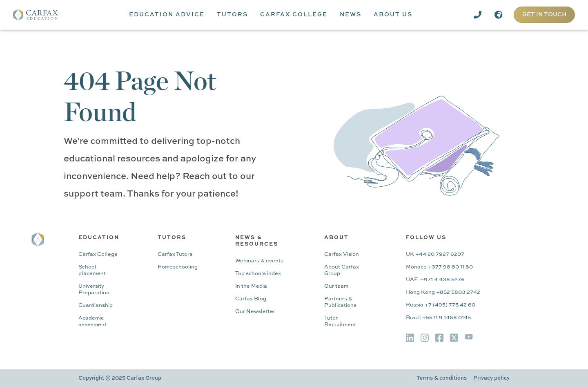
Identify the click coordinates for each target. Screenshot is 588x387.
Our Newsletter (255, 312)
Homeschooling (178, 267)
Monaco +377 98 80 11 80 (439, 267)
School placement (92, 270)
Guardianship (96, 305)
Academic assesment (92, 321)
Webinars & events (259, 261)
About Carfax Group (342, 270)
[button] (167, 15)
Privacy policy (491, 378)
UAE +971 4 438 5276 (435, 280)
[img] (410, 338)
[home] (41, 15)
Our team (336, 286)
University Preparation (94, 290)
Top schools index (258, 274)
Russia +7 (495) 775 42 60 (441, 305)
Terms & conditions (442, 378)
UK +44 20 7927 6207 (435, 254)
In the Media (251, 286)
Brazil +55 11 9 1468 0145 (438, 318)
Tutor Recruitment (340, 321)
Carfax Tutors (175, 254)
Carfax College (98, 254)
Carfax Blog (251, 299)
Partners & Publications (340, 302)
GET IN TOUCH (544, 15)
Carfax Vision (342, 254)
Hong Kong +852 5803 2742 (443, 292)
